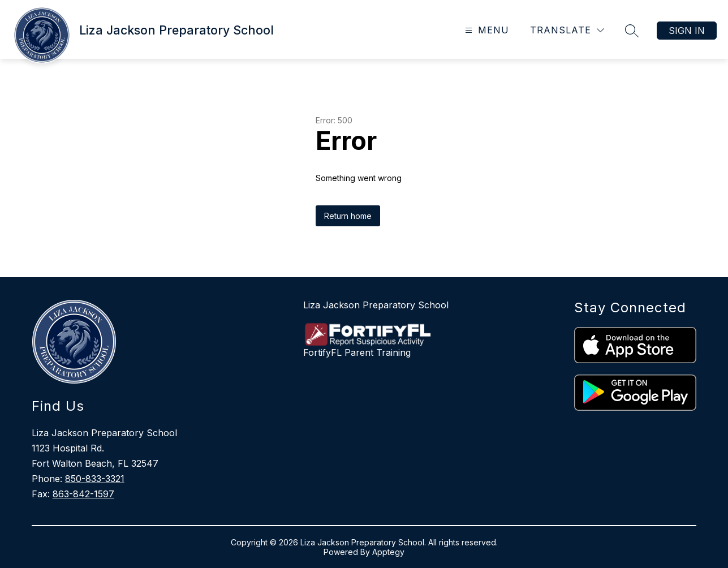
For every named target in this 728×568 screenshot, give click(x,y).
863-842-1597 (83, 494)
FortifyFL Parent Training (357, 352)
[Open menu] (486, 30)
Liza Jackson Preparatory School (376, 305)
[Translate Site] (567, 30)
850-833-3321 (95, 479)
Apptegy (388, 552)
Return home (348, 216)
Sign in (687, 31)
